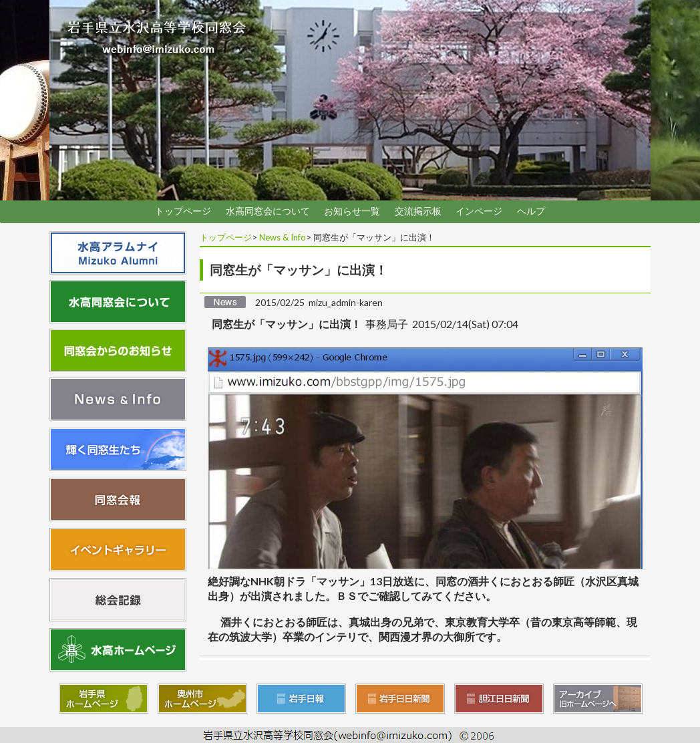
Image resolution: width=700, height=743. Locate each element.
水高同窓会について (268, 211)
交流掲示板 (418, 211)
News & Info (283, 237)
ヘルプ (531, 211)
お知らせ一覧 (352, 211)
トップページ (183, 211)
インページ (479, 211)
